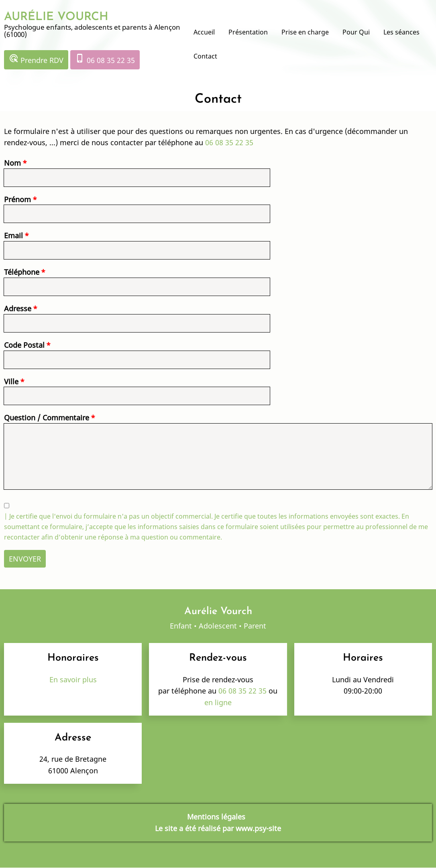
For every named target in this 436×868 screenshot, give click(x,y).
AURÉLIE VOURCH (56, 17)
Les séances (401, 32)
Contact (205, 56)
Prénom (17, 199)
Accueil (204, 32)
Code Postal (24, 345)
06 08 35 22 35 (105, 59)
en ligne (218, 702)
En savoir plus (73, 679)
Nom (12, 163)
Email (13, 235)
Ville (11, 381)
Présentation (248, 32)
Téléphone (22, 272)
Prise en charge (305, 32)
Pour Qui (356, 32)
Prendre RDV (36, 59)
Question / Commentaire (47, 418)
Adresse (18, 308)
